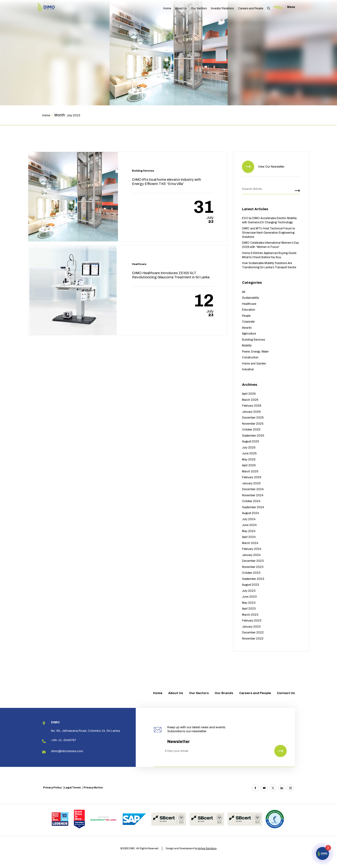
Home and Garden (254, 364)
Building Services (253, 340)
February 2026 (252, 406)
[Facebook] (255, 788)
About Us (181, 8)
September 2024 (253, 507)
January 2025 (251, 483)
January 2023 (251, 627)
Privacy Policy (52, 788)
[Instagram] (290, 788)
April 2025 (249, 465)
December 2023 (253, 561)
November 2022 (253, 639)
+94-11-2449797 (64, 740)
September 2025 (253, 436)
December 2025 (253, 418)
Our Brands (224, 693)
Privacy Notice (93, 788)
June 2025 (249, 453)
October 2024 (251, 501)
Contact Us (286, 693)
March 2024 (250, 543)
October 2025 (251, 430)
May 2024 (249, 531)
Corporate (248, 322)
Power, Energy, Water (255, 352)
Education (249, 310)
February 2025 (252, 477)
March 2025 (250, 471)
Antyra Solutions (207, 848)
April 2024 (249, 537)
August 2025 (250, 441)
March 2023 (250, 615)
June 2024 (249, 525)
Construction (250, 357)
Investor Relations (222, 8)
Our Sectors (199, 8)
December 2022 (253, 633)
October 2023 (251, 573)
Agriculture (249, 334)
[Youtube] (264, 788)
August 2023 (251, 585)
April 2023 (249, 609)
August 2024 (250, 513)
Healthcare (249, 304)
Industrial (248, 369)
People (246, 316)
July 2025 (249, 448)
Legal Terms (72, 788)
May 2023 (249, 603)
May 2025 (249, 460)
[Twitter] (273, 788)
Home (167, 8)
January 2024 (251, 555)
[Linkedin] (282, 788)
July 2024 (249, 519)
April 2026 (249, 394)
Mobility (247, 346)
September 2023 (253, 579)
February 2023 (252, 621)
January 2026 (251, 412)
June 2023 (249, 597)
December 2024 (253, 489)
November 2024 (253, 495)
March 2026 (250, 400)
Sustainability (251, 298)
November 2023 (253, 567)
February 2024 (252, 549)
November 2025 (253, 424)
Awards (247, 328)
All (244, 292)
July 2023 (249, 591)
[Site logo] (53, 8)
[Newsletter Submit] (280, 751)
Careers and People (251, 8)
